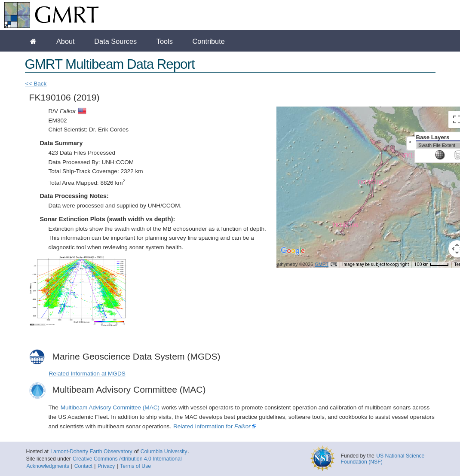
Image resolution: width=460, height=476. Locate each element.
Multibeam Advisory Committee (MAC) (110, 407)
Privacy (106, 466)
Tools (165, 41)
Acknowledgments (48, 466)
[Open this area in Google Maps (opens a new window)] (293, 256)
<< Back (36, 84)
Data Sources (115, 41)
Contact (83, 466)
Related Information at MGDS (87, 374)
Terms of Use (135, 466)
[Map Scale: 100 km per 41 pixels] (431, 265)
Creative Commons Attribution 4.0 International (127, 459)
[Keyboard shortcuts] (334, 265)
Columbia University (164, 452)
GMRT (322, 264)
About (66, 41)
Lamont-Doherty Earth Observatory (91, 452)
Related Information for (212, 426)
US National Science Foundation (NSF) (383, 459)
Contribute (209, 41)
